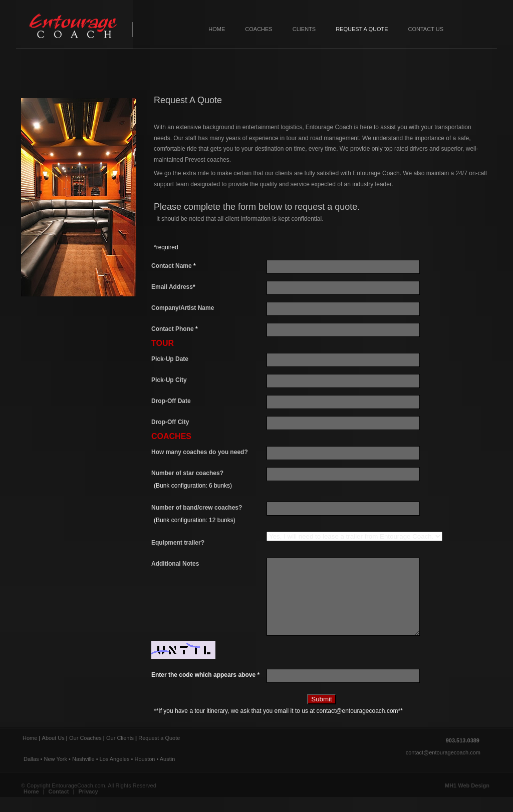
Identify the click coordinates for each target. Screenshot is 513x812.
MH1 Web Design (467, 800)
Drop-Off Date (171, 401)
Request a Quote (362, 29)
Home (217, 29)
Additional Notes (175, 564)
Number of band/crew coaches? (209, 516)
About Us (53, 753)
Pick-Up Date (170, 359)
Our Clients (120, 753)
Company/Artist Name (183, 308)
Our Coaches (85, 753)
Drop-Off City (170, 422)
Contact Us (426, 29)
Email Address (173, 287)
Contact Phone (175, 329)
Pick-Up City (169, 380)
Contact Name (174, 266)
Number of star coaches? (209, 481)
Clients (304, 29)
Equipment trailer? (178, 543)
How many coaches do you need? (200, 452)
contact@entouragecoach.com (443, 767)
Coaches (259, 29)
